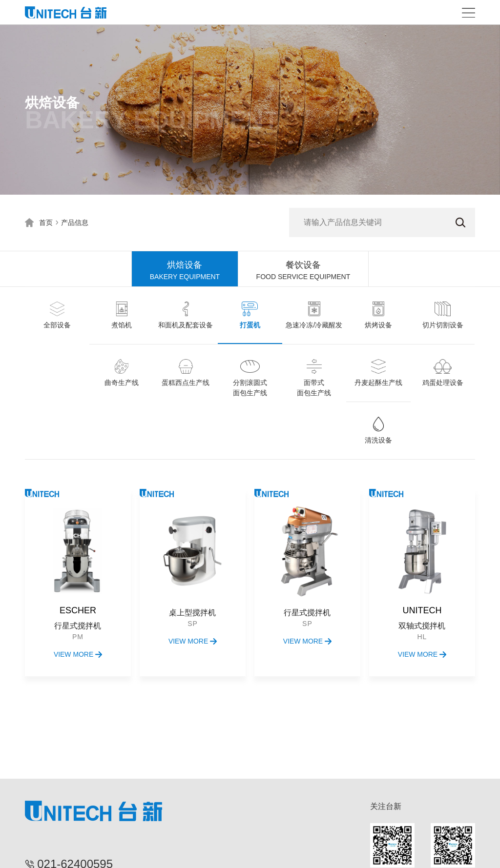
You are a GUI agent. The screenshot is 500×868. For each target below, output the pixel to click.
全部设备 (57, 325)
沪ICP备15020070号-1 (316, 855)
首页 (46, 222)
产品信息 (75, 222)
